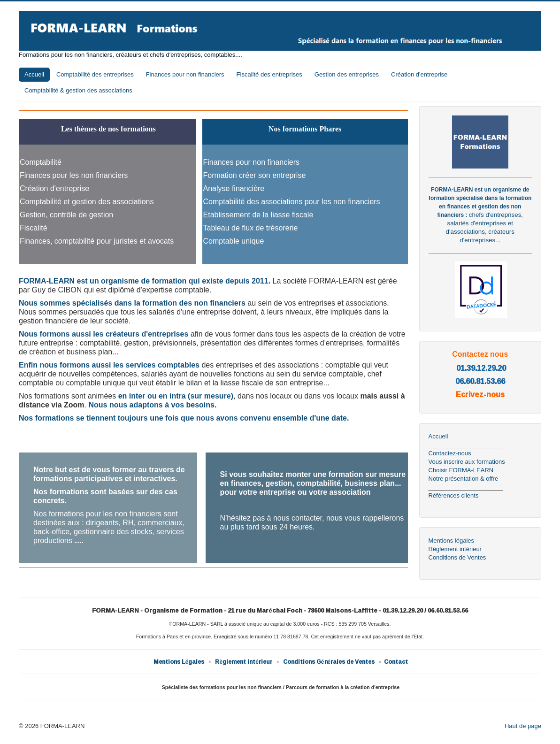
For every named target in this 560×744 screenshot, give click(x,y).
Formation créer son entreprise (255, 175)
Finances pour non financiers (185, 74)
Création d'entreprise (419, 74)
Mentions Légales (179, 662)
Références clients (454, 495)
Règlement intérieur (455, 549)
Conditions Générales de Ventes (329, 662)
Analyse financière (234, 188)
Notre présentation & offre (464, 479)
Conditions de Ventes (457, 557)
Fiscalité (34, 228)
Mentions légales (452, 541)
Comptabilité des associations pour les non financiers (292, 202)
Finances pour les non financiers (74, 175)
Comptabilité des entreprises (95, 74)
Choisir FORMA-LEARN (461, 470)
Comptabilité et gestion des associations (87, 202)
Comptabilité (41, 162)
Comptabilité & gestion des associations (78, 90)
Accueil (34, 74)
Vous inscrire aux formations (467, 462)
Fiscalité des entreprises (269, 74)
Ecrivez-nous (480, 394)
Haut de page (523, 726)
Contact (396, 662)
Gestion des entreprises (347, 74)
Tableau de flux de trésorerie (251, 228)
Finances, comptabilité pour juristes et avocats (97, 241)
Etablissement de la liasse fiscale (258, 215)
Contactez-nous (450, 453)
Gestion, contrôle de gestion (66, 215)
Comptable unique (234, 241)
